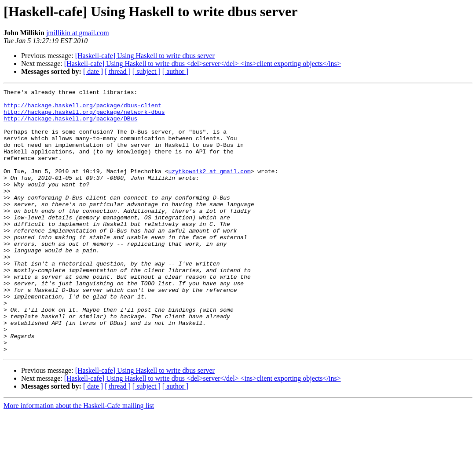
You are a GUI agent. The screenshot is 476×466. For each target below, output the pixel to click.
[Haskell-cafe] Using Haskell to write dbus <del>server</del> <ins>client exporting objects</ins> (203, 64)
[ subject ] (146, 71)
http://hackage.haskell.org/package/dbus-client (82, 109)
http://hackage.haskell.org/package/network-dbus (84, 117)
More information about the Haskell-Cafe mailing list (79, 458)
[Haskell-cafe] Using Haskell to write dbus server (145, 56)
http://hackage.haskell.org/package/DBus (70, 125)
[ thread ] (118, 71)
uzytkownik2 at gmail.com (209, 188)
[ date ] (93, 71)
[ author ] (176, 71)
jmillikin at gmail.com (78, 33)
